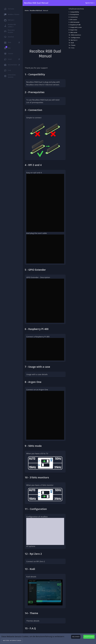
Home (27, 11)
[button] (12, 641)
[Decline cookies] (76, 637)
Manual (46, 11)
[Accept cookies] (89, 637)
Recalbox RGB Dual (36, 11)
